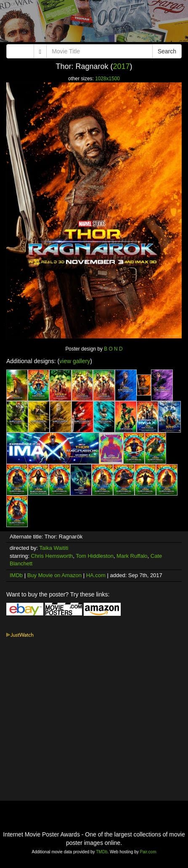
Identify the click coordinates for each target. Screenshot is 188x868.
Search (167, 51)
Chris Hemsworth (52, 556)
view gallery (75, 361)
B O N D (113, 349)
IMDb (16, 575)
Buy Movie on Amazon (54, 575)
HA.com (96, 575)
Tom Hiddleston (95, 556)
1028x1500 (107, 79)
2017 (122, 66)
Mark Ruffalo (132, 556)
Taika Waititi (54, 548)
